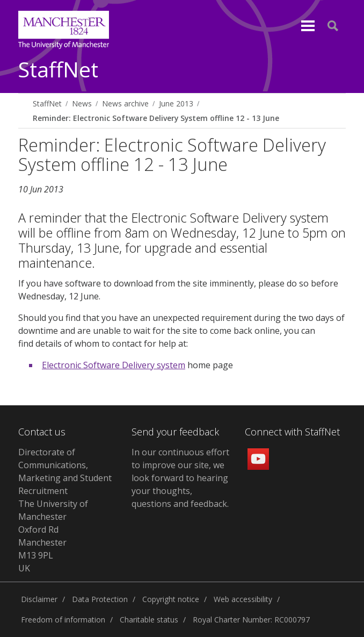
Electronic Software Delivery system (114, 365)
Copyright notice (171, 599)
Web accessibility (243, 599)
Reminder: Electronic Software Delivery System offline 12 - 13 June (156, 118)
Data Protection (100, 599)
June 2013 (176, 103)
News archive (125, 103)
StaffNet (58, 70)
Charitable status (149, 620)
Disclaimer (39, 599)
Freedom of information (63, 620)
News (82, 103)
